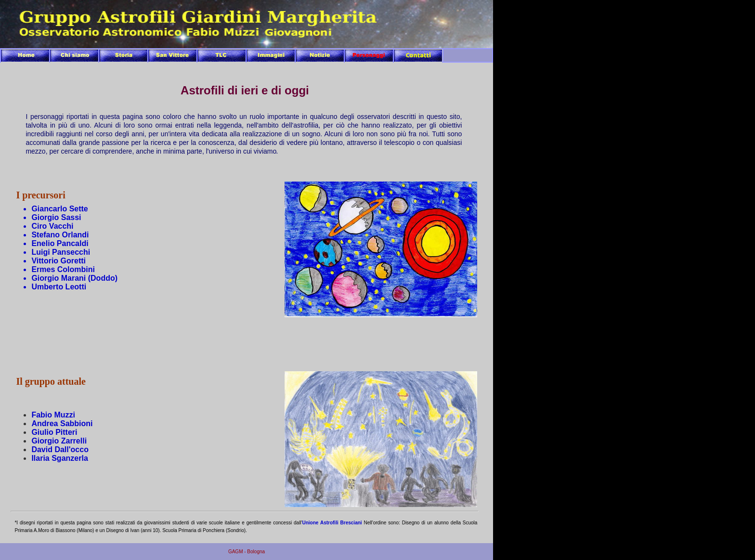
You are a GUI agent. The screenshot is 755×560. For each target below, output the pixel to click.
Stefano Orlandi (60, 235)
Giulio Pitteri (54, 432)
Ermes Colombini (63, 269)
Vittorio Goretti (59, 261)
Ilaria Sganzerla (59, 458)
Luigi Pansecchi (61, 252)
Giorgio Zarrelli (59, 441)
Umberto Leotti (59, 287)
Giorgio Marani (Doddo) (74, 278)
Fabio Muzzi (53, 415)
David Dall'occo (60, 449)
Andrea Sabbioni (62, 423)
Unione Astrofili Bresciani (332, 523)
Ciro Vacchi (52, 226)
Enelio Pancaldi (60, 243)
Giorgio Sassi (56, 217)
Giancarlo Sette (59, 209)
